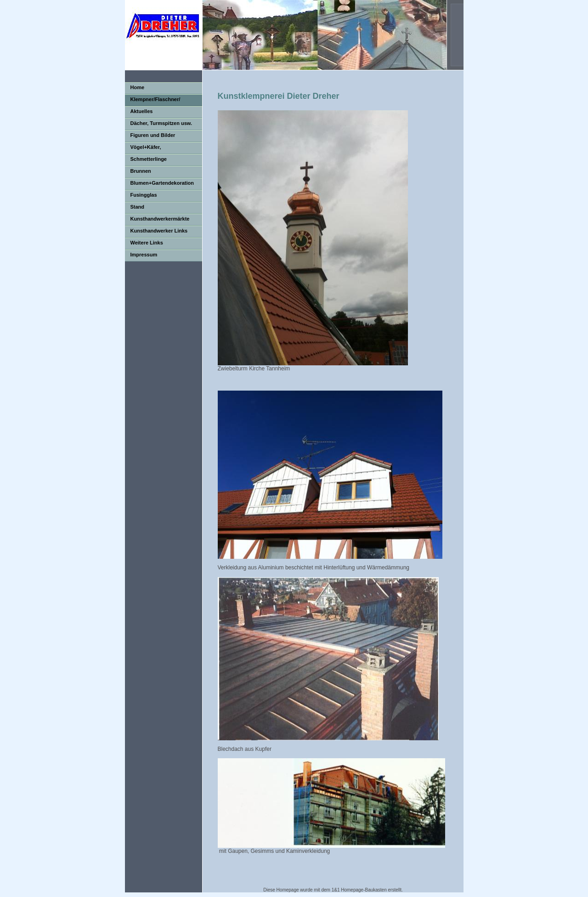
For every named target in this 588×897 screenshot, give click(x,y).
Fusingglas (144, 195)
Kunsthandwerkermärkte (160, 219)
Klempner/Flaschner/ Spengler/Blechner (153, 101)
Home (138, 87)
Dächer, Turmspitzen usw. (161, 123)
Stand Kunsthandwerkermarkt (153, 209)
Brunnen (141, 171)
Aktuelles (142, 111)
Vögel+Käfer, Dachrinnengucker (147, 149)
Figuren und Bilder (153, 135)
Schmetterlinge (149, 159)
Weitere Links (147, 243)
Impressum (144, 255)
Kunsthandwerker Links (159, 231)
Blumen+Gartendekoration (162, 183)
